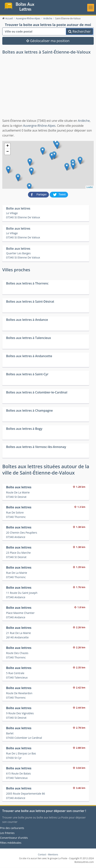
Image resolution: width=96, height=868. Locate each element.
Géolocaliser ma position (48, 41)
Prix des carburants (12, 828)
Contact (42, 855)
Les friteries (7, 833)
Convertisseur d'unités (14, 838)
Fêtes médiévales (11, 843)
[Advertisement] (48, 90)
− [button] (8, 152)
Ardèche (84, 121)
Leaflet (90, 187)
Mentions (53, 855)
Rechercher (80, 32)
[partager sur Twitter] (59, 195)
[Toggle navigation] (91, 8)
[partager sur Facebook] (39, 195)
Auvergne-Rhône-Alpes (39, 126)
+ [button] (8, 146)
